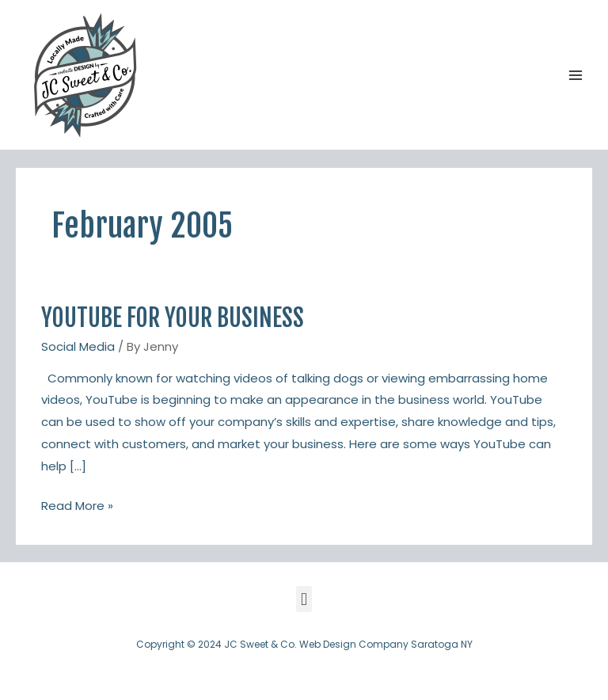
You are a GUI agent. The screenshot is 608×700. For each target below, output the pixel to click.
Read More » (77, 504)
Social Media (78, 346)
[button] (304, 599)
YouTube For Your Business (173, 318)
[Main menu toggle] (576, 75)
